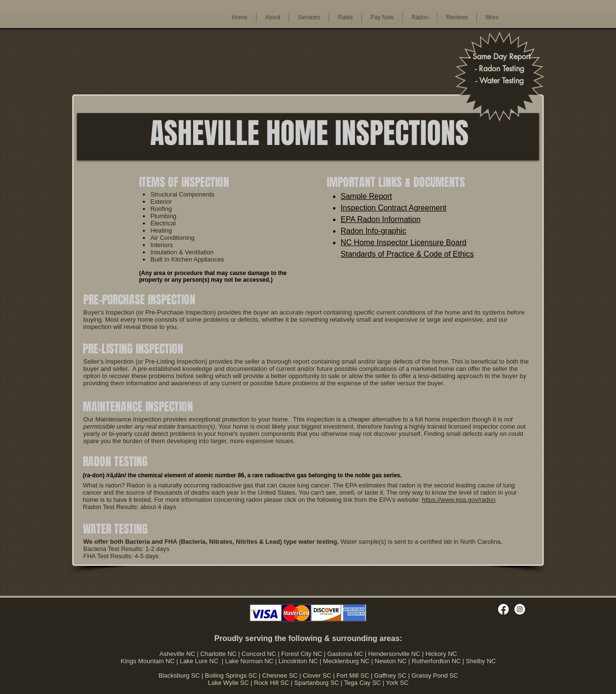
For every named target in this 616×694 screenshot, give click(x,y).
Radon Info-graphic (373, 231)
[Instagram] (520, 609)
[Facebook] (503, 609)
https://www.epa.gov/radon (459, 500)
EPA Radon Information (381, 219)
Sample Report (366, 196)
